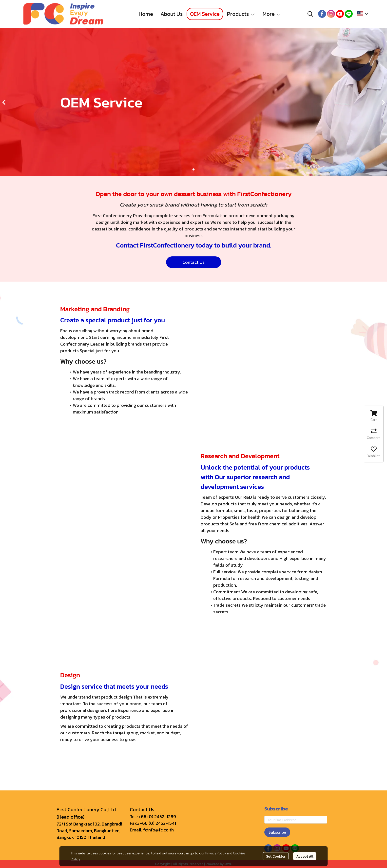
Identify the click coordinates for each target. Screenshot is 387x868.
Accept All (305, 856)
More (272, 14)
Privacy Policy (216, 853)
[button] (310, 14)
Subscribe (277, 832)
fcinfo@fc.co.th (158, 830)
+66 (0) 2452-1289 (157, 816)
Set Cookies (276, 856)
